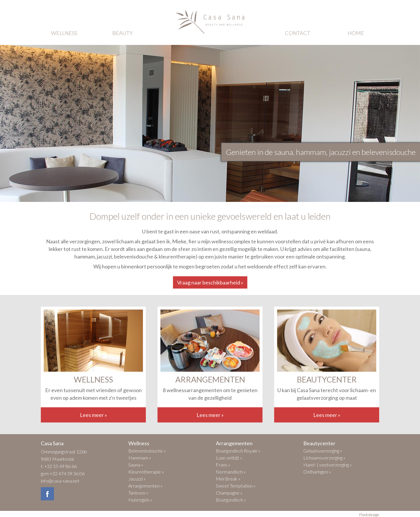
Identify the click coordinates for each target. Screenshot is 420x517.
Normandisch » (231, 472)
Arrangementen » (145, 486)
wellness (64, 33)
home (356, 33)
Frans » (223, 465)
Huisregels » (140, 500)
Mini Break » (228, 479)
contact (298, 33)
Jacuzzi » (137, 479)
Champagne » (229, 493)
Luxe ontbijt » (229, 458)
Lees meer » (93, 415)
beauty (123, 33)
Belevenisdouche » (147, 451)
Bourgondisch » (231, 500)
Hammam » (140, 458)
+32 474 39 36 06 (67, 473)
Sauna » (136, 465)
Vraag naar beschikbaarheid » (210, 282)
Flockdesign (369, 515)
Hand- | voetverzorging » (328, 465)
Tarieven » (138, 493)
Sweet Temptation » (236, 486)
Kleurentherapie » (146, 472)
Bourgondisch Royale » (238, 451)
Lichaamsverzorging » (324, 458)
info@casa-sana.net (60, 481)
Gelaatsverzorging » (323, 451)
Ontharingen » (317, 472)
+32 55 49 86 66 (61, 466)
